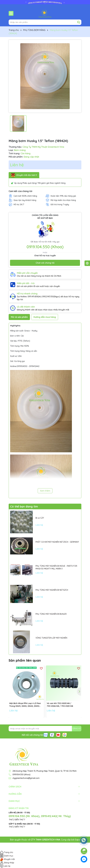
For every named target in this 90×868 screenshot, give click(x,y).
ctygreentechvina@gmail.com (26, 778)
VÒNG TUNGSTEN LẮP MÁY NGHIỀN (51, 638)
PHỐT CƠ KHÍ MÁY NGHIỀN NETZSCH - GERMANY (57, 542)
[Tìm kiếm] (79, 22)
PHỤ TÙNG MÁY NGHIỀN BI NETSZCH (52, 590)
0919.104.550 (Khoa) (45, 247)
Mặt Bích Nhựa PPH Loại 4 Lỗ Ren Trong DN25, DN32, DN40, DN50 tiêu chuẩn (25, 705)
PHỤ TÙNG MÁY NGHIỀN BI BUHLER (51, 614)
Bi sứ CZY (40, 518)
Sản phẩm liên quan (25, 660)
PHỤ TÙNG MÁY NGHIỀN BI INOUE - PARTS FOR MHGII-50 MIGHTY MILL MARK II (56, 567)
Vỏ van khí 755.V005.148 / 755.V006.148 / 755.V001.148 (60, 705)
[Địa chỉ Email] (45, 729)
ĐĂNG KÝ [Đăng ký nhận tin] (77, 728)
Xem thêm (45, 491)
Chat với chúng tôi (45, 263)
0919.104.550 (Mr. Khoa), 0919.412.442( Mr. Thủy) (40, 816)
